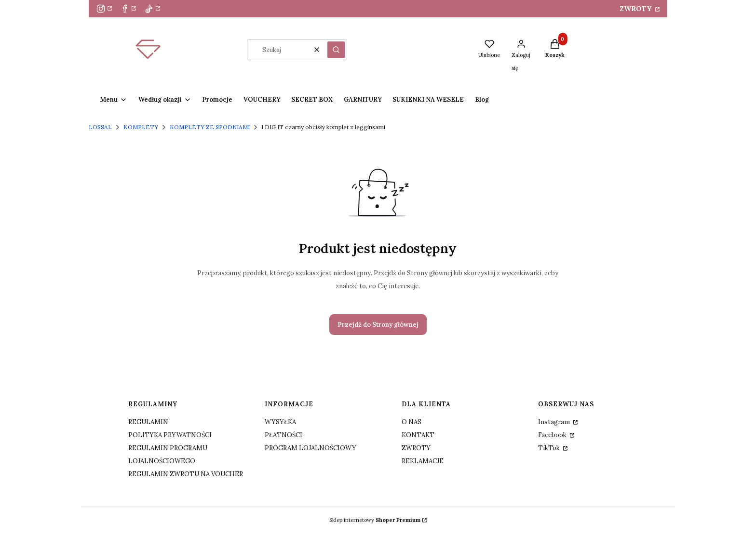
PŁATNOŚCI (283, 435)
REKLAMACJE (423, 461)
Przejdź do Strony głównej (378, 325)
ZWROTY (636, 9)
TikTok (550, 448)
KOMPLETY (141, 127)
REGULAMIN (148, 422)
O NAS (412, 422)
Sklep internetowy (375, 520)
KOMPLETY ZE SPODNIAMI (210, 127)
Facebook (553, 435)
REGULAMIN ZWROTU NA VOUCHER (186, 474)
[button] (336, 50)
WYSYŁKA (280, 422)
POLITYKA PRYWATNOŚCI (170, 435)
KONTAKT (418, 435)
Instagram (555, 422)
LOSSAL (100, 127)
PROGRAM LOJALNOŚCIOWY (310, 448)
